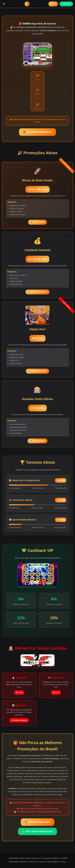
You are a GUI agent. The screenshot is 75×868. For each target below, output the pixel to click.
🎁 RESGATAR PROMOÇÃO (37, 132)
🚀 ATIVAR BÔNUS (37, 222)
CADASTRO (66, 4)
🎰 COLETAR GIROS (38, 441)
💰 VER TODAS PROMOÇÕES (38, 831)
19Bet (37, 38)
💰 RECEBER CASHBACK (38, 292)
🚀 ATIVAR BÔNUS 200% (37, 822)
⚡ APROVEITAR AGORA (38, 371)
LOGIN (53, 4)
